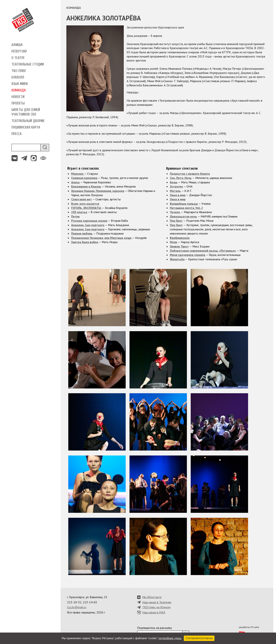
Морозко (78, 174)
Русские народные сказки (89, 221)
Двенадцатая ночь (183, 216)
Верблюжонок (180, 238)
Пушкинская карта (26, 127)
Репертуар (19, 51)
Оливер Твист (179, 246)
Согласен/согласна (199, 638)
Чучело (175, 212)
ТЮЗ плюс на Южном (156, 607)
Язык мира (20, 84)
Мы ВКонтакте (152, 597)
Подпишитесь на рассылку (154, 628)
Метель (175, 191)
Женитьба (177, 259)
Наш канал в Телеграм (157, 602)
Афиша (17, 45)
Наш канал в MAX (154, 612)
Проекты (18, 103)
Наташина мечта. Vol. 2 (186, 208)
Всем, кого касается (85, 204)
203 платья (79, 212)
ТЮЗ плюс (19, 71)
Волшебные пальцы (184, 204)
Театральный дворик (28, 121)
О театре (18, 58)
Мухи (173, 242)
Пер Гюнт (176, 221)
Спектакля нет (81, 199)
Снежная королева (84, 178)
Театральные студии (28, 64)
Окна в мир (178, 195)
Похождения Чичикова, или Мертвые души (101, 238)
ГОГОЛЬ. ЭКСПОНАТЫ (86, 208)
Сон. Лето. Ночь (181, 178)
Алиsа (75, 182)
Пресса (17, 134)
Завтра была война (85, 242)
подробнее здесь (170, 638)
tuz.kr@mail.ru (77, 607)
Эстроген (176, 186)
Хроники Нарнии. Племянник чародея (98, 191)
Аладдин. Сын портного (88, 225)
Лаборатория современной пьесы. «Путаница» (203, 251)
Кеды (174, 182)
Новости (18, 97)
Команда (19, 90)
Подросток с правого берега (190, 174)
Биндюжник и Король (86, 186)
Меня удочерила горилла (188, 255)
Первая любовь (82, 233)
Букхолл (18, 77)
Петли (75, 216)
